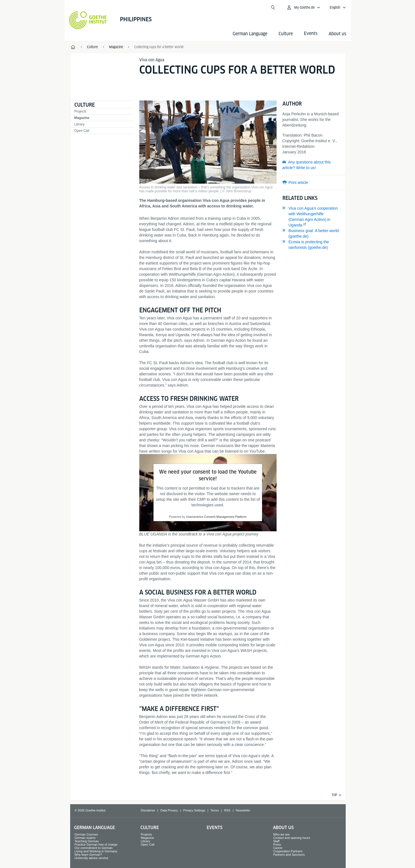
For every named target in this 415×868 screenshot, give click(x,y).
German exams (85, 838)
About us (337, 34)
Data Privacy (169, 810)
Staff (276, 841)
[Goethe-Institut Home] (88, 20)
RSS (227, 810)
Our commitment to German (93, 848)
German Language (250, 34)
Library (80, 124)
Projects (80, 111)
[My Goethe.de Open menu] (303, 8)
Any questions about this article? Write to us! (307, 165)
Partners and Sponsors (289, 855)
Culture (286, 34)
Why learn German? (88, 855)
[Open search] (273, 8)
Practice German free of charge (96, 844)
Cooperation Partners (288, 851)
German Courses (86, 834)
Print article (298, 183)
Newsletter (243, 810)
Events (214, 828)
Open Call (82, 131)
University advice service (91, 858)
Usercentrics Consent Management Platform (216, 517)
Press (277, 844)
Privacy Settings (194, 810)
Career (278, 848)
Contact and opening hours (292, 838)
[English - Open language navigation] (338, 8)
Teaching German (87, 841)
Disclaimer (148, 810)
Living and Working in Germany (96, 851)
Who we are (281, 834)
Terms (215, 810)
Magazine (82, 118)
